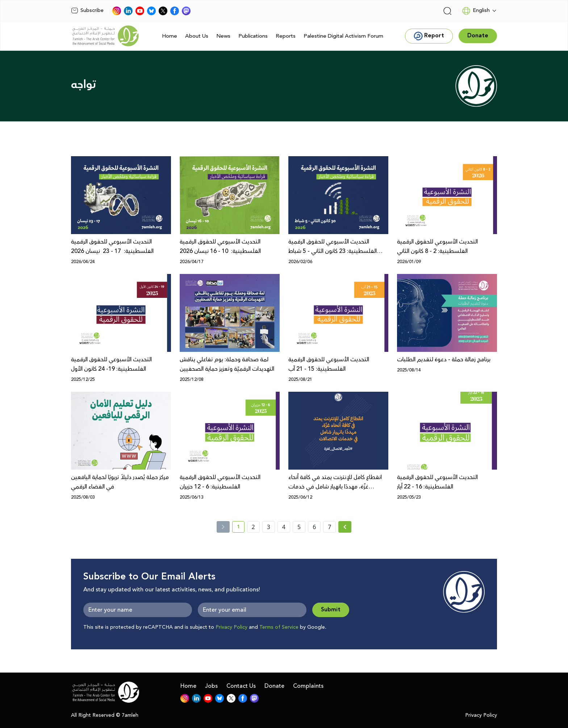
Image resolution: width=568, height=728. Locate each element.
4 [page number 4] (284, 527)
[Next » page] (345, 527)
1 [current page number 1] (241, 528)
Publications (253, 36)
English (476, 11)
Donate (274, 686)
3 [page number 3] (269, 527)
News (223, 36)
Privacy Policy (231, 627)
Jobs (211, 686)
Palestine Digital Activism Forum (343, 36)
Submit (331, 610)
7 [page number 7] (329, 527)
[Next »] (345, 527)
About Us (197, 36)
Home (170, 36)
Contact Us (241, 686)
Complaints (308, 686)
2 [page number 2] (253, 527)
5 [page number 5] (299, 527)
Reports (286, 36)
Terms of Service (279, 627)
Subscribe (87, 11)
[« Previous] (223, 527)
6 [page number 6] (314, 527)
